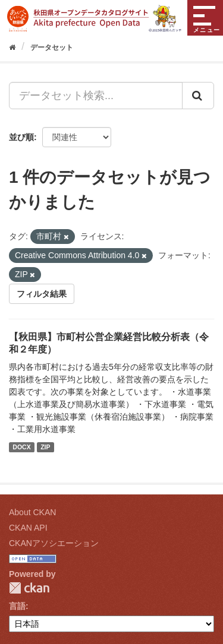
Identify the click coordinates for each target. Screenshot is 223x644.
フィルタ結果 (42, 294)
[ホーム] (12, 47)
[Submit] (198, 96)
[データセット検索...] (96, 96)
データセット (52, 47)
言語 (17, 606)
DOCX (21, 447)
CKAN (29, 588)
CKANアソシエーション (54, 543)
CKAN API (28, 528)
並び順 (21, 137)
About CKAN (32, 512)
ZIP (45, 447)
